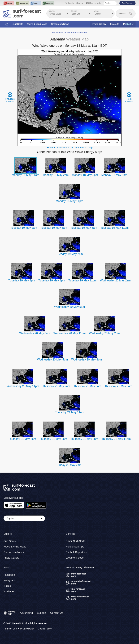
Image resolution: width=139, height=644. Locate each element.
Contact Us (57, 613)
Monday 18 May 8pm (114, 175)
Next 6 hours (129, 97)
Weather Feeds (75, 558)
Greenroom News (60, 24)
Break (96, 11)
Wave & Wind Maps (37, 24)
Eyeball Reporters (76, 552)
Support (42, 613)
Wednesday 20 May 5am (70, 307)
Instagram (9, 580)
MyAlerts (115, 24)
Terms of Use (10, 629)
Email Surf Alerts (75, 541)
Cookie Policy (45, 629)
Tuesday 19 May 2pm (69, 254)
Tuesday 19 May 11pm (82, 280)
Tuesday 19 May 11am (115, 228)
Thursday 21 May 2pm (22, 439)
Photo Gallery (99, 24)
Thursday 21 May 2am (56, 386)
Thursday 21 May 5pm (53, 439)
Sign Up (80, 3)
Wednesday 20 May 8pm (87, 360)
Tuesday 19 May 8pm (52, 280)
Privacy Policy (27, 629)
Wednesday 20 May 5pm (52, 360)
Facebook (9, 575)
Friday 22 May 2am (70, 465)
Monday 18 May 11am (25, 175)
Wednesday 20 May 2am (115, 280)
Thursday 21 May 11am (69, 412)
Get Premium (127, 3)
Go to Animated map (82, 147)
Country (52, 11)
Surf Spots (18, 24)
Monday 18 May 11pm (69, 201)
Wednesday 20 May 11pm (23, 386)
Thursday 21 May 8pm (84, 439)
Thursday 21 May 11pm (116, 439)
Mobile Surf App (75, 547)
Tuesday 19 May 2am (24, 228)
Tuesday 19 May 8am (84, 228)
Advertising (26, 613)
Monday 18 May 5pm (85, 175)
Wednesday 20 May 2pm (104, 333)
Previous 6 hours (10, 97)
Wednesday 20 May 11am (69, 333)
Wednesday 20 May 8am (35, 333)
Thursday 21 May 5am (87, 386)
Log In (71, 3)
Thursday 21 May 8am (118, 386)
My (128, 24)
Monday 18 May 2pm (56, 175)
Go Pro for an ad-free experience (70, 33)
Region (74, 11)
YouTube (9, 591)
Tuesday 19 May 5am (54, 228)
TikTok (7, 586)
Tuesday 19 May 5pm (22, 280)
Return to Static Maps (58, 147)
